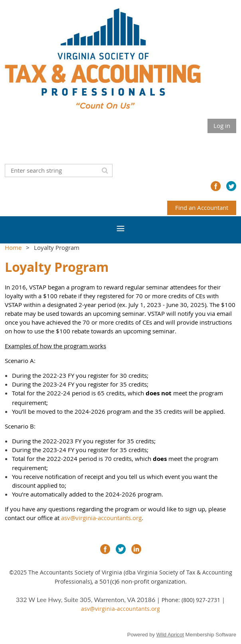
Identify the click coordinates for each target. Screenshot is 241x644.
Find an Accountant (202, 207)
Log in (222, 126)
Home (13, 247)
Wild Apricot (170, 635)
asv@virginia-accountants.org (101, 518)
